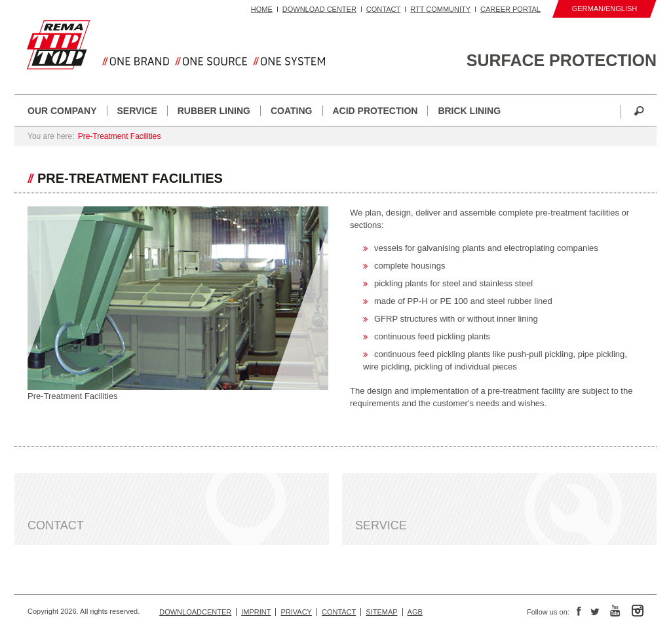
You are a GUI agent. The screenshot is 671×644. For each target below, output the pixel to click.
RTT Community (440, 9)
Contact (383, 9)
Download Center (319, 9)
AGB (415, 612)
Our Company (62, 111)
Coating (292, 111)
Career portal (510, 9)
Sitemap (381, 612)
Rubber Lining (214, 111)
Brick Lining (469, 111)
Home (262, 9)
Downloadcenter (195, 612)
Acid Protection (375, 111)
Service (137, 111)
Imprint (256, 612)
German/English (605, 9)
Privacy (296, 612)
